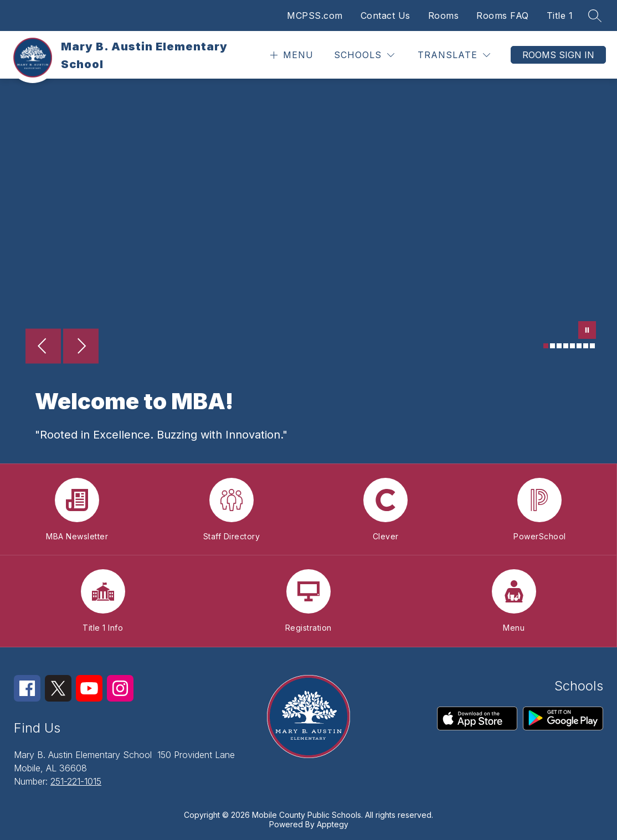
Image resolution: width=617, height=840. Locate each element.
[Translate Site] (454, 55)
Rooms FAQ (503, 16)
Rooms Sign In (558, 55)
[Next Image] (81, 347)
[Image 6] (579, 346)
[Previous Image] (43, 347)
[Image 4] (566, 346)
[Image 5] (572, 346)
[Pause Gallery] (587, 331)
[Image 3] (559, 346)
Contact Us (385, 16)
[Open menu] (290, 55)
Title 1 (560, 16)
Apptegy (333, 824)
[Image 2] (552, 346)
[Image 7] (586, 346)
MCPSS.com (315, 16)
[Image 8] (592, 346)
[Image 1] (546, 346)
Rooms (444, 16)
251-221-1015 (76, 781)
